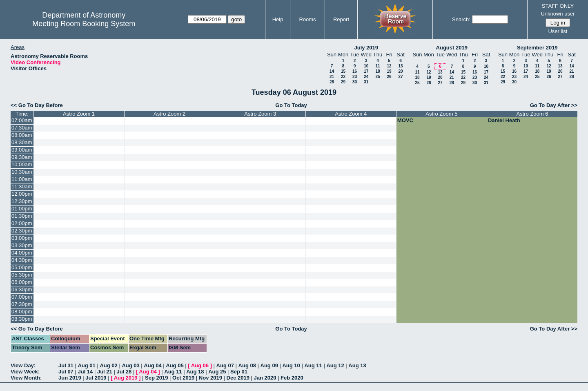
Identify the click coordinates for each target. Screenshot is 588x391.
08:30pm (22, 319)
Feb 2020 (292, 378)
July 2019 (366, 48)
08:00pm (22, 312)
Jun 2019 (70, 378)
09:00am (22, 150)
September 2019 (537, 48)
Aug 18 (195, 372)
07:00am (22, 120)
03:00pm (22, 238)
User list (558, 31)
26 (389, 77)
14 (332, 71)
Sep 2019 (156, 378)
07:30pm (22, 304)
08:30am (22, 142)
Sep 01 (239, 372)
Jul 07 (66, 372)
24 (366, 77)
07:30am (22, 128)
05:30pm (22, 275)
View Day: (23, 365)
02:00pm (22, 223)
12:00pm (22, 194)
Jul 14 (85, 372)
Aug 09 (269, 365)
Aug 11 (313, 365)
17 (366, 71)
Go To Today (291, 105)
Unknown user (558, 14)
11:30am (22, 187)
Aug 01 (86, 365)
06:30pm (22, 289)
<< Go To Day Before (37, 105)
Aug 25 (217, 372)
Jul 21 (105, 372)
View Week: (25, 372)
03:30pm (22, 245)
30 (355, 82)
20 (400, 71)
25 (378, 77)
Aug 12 (335, 365)
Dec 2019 (238, 378)
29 (343, 82)
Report (341, 19)
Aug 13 (357, 365)
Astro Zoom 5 (441, 114)
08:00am (22, 135)
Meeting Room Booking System (84, 24)
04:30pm (22, 260)
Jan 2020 (265, 378)
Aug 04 (153, 365)
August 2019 (452, 48)
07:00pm (22, 297)
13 (400, 66)
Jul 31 (66, 365)
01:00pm (22, 209)
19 (389, 71)
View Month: (26, 378)
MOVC (405, 120)
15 (343, 71)
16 (355, 71)
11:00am (22, 179)
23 (355, 77)
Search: (461, 19)
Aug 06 (200, 365)
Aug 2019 (126, 378)
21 (332, 77)
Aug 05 (175, 365)
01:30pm (22, 216)
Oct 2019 (183, 378)
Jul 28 (124, 372)
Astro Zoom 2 (169, 114)
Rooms (307, 19)
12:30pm (22, 201)
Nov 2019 (210, 378)
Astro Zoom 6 (532, 114)
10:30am (22, 172)
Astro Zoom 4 (351, 114)
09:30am (22, 157)
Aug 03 (130, 365)
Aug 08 (247, 365)
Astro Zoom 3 (260, 114)
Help (278, 19)
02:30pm (22, 231)
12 (389, 66)
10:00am (22, 164)
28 (332, 82)
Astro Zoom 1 (79, 114)
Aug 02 (108, 365)
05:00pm (22, 267)
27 (400, 77)
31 (366, 82)
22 (343, 77)
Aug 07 (225, 365)
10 (366, 66)
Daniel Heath (504, 120)
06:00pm (22, 282)
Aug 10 (291, 365)
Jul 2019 (96, 378)
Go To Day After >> (554, 105)
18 (378, 71)
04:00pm (22, 253)
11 (378, 66)
